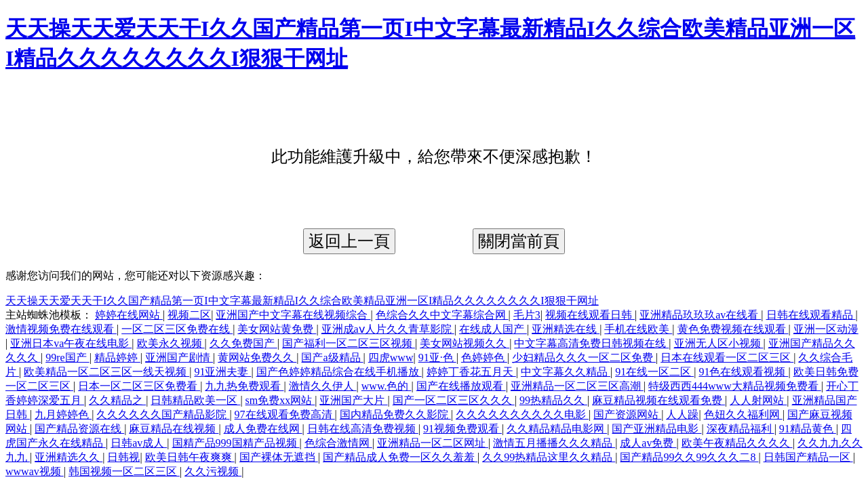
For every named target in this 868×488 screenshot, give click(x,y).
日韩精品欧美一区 (195, 400)
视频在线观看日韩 (590, 315)
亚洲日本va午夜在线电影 (71, 343)
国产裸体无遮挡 (279, 457)
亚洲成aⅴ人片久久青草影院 (388, 329)
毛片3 (527, 315)
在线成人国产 (493, 329)
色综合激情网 (338, 443)
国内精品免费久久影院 (395, 414)
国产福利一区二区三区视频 (349, 343)
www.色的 (387, 386)
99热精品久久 (553, 400)
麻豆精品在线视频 (174, 429)
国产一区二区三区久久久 (454, 400)
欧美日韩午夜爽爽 (190, 457)
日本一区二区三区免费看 (139, 386)
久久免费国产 (243, 343)
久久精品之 (117, 400)
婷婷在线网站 (129, 315)
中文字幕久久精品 (566, 372)
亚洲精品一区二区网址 (433, 443)
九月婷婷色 (63, 414)
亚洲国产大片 (353, 400)
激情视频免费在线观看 (61, 329)
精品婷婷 (117, 358)
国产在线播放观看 (461, 386)
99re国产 (67, 358)
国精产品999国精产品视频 (236, 443)
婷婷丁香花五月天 (471, 372)
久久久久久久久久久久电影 (522, 414)
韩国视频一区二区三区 (124, 471)
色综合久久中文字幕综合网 (442, 315)
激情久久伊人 (323, 386)
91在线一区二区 (654, 372)
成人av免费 (648, 443)
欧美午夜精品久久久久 (737, 443)
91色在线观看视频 (743, 372)
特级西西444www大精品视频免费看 (735, 386)
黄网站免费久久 (257, 358)
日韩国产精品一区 (808, 457)
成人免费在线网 (263, 429)
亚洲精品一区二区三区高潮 (577, 386)
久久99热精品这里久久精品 (549, 457)
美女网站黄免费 (277, 329)
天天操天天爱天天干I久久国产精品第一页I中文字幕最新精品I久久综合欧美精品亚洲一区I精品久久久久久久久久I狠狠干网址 (302, 301)
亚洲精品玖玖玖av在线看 (700, 315)
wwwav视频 (35, 471)
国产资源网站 (627, 414)
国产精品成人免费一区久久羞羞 (400, 457)
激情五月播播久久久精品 (554, 443)
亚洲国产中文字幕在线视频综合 (293, 315)
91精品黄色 (808, 429)
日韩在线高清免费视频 (363, 429)
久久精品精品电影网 (557, 429)
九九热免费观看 (244, 386)
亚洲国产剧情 (179, 358)
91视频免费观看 (462, 429)
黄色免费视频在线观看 (733, 329)
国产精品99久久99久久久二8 (689, 457)
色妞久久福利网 (743, 414)
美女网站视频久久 (465, 343)
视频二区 (189, 315)
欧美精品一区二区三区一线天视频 (106, 372)
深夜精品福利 (741, 429)
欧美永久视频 (171, 343)
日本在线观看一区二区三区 (727, 358)
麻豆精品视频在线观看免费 (658, 400)
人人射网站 (758, 400)
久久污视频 (213, 471)
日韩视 (123, 457)
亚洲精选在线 (566, 329)
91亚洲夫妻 (222, 372)
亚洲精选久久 (68, 457)
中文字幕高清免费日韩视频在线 (591, 343)
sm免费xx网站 (280, 400)
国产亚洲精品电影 (656, 429)
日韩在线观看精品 (811, 315)
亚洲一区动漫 (826, 329)
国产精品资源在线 (79, 429)
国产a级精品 (332, 358)
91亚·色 (437, 358)
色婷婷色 (484, 358)
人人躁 (682, 414)
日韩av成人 (139, 443)
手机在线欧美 (638, 329)
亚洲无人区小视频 (719, 343)
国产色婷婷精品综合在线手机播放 (339, 372)
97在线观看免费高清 (285, 414)
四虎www (391, 358)
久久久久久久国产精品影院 (163, 414)
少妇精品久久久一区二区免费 (584, 358)
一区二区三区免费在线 (177, 329)
